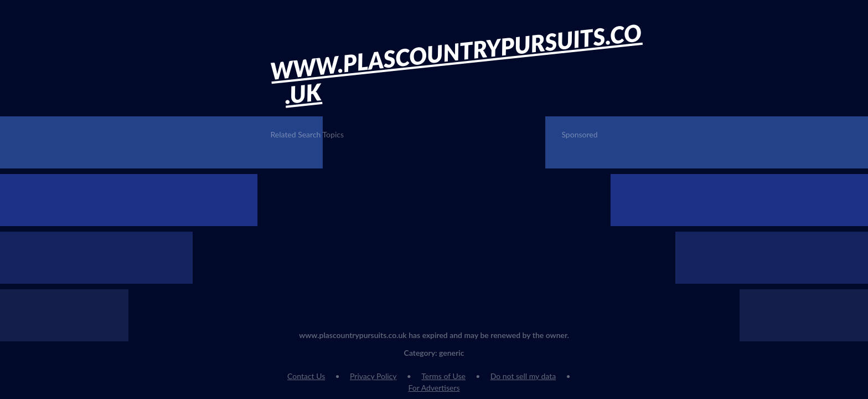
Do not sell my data (523, 376)
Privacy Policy (373, 376)
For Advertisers (434, 388)
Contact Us (306, 376)
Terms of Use (443, 376)
